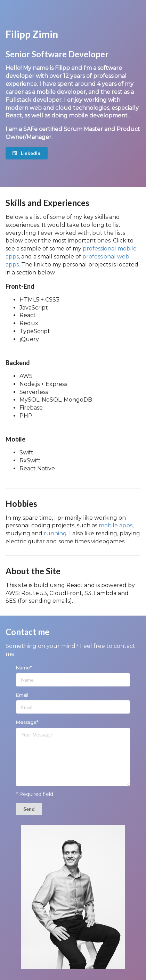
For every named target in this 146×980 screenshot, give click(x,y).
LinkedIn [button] (26, 153)
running (55, 533)
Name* (24, 668)
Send (29, 809)
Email (22, 695)
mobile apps (116, 525)
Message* (27, 722)
